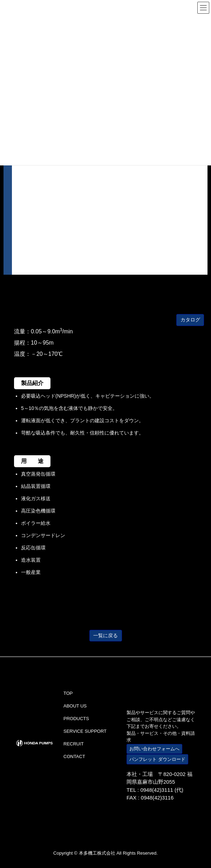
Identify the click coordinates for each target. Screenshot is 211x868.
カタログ (190, 320)
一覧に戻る (105, 635)
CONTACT (74, 756)
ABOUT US (75, 706)
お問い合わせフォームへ (154, 749)
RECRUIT (74, 744)
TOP (68, 693)
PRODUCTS (76, 719)
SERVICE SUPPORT (85, 731)
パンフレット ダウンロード (157, 759)
